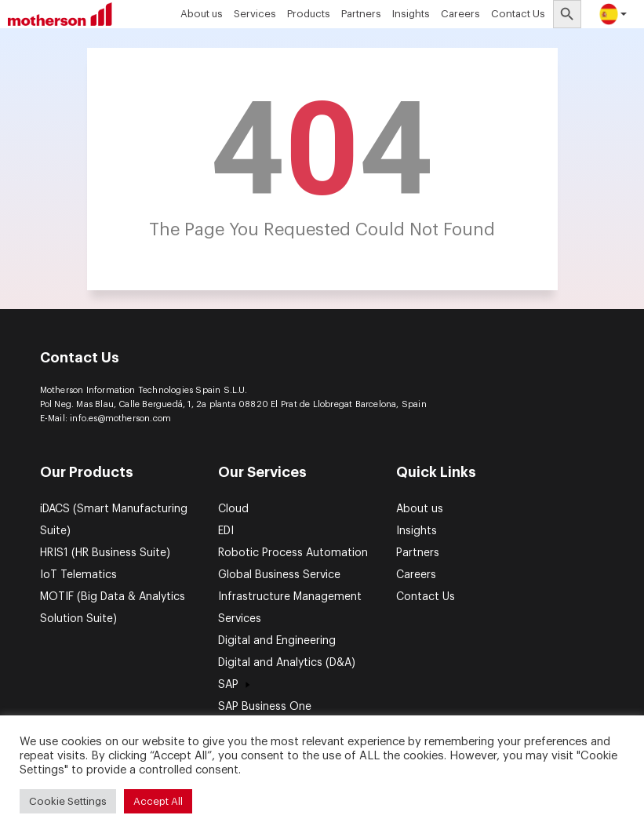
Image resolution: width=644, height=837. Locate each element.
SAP (236, 685)
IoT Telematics (78, 575)
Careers (460, 14)
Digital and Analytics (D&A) (287, 663)
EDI (226, 531)
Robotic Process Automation (293, 553)
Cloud (233, 509)
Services (255, 14)
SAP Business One (265, 707)
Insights (411, 14)
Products (309, 14)
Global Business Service (279, 575)
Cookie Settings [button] (68, 801)
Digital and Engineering (277, 641)
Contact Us (518, 14)
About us (202, 14)
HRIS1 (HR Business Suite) (105, 553)
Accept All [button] (158, 801)
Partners (361, 14)
